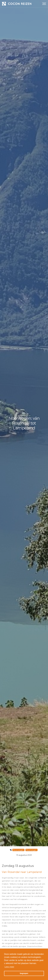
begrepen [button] (24, 973)
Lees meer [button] (9, 967)
